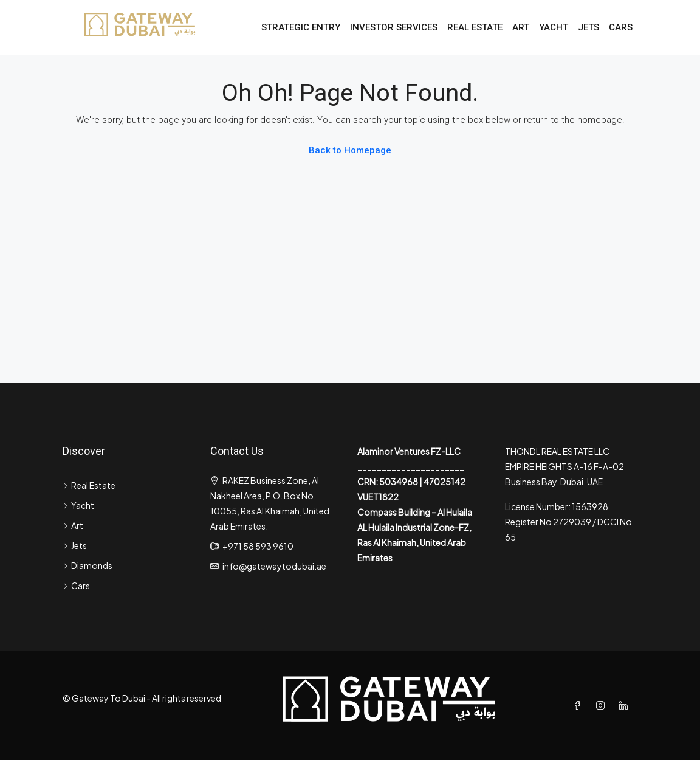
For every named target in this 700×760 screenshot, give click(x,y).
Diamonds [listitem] (87, 565)
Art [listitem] (73, 525)
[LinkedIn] (626, 705)
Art (521, 27)
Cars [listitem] (76, 586)
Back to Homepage (350, 150)
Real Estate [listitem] (89, 485)
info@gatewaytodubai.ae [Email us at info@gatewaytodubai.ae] (274, 566)
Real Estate (475, 27)
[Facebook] (580, 705)
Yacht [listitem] (78, 505)
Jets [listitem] (75, 545)
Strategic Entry (301, 27)
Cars (621, 27)
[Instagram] (603, 705)
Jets (588, 27)
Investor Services (394, 27)
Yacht (554, 27)
